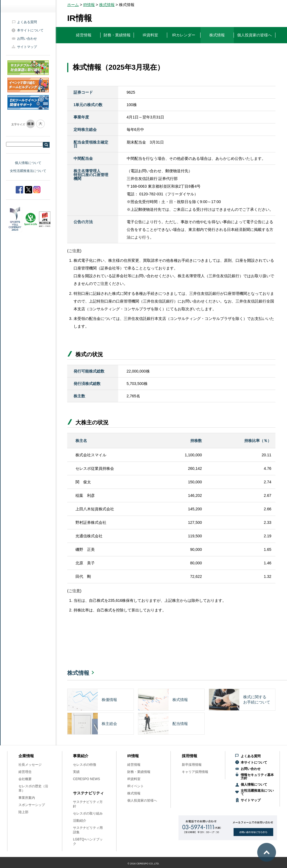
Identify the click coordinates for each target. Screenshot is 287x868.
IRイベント (136, 786)
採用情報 (189, 756)
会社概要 (25, 779)
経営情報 (134, 765)
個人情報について (28, 163)
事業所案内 (27, 798)
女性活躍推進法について (28, 171)
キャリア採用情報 (195, 772)
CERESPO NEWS (86, 779)
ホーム (73, 5)
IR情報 (89, 5)
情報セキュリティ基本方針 (257, 777)
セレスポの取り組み (88, 813)
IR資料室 (134, 779)
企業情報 (26, 756)
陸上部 (23, 812)
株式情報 (107, 5)
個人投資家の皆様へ (142, 800)
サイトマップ (27, 47)
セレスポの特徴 (85, 765)
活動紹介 (80, 821)
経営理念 (25, 772)
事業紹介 (81, 756)
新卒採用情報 (192, 765)
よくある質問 (27, 22)
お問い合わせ (27, 39)
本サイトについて (30, 30)
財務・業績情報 (139, 772)
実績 (76, 772)
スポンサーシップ (32, 805)
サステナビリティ (88, 793)
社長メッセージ (30, 765)
